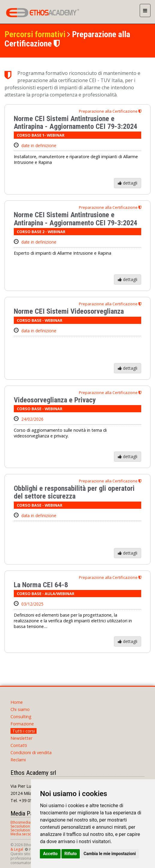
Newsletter (21, 738)
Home (17, 702)
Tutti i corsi (24, 731)
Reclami (18, 760)
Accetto (50, 854)
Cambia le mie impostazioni (110, 854)
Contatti (19, 745)
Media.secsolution (26, 834)
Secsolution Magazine (29, 830)
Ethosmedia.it (22, 822)
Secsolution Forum (26, 826)
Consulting (21, 717)
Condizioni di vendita (31, 752)
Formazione (22, 724)
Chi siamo (20, 709)
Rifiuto (71, 854)
